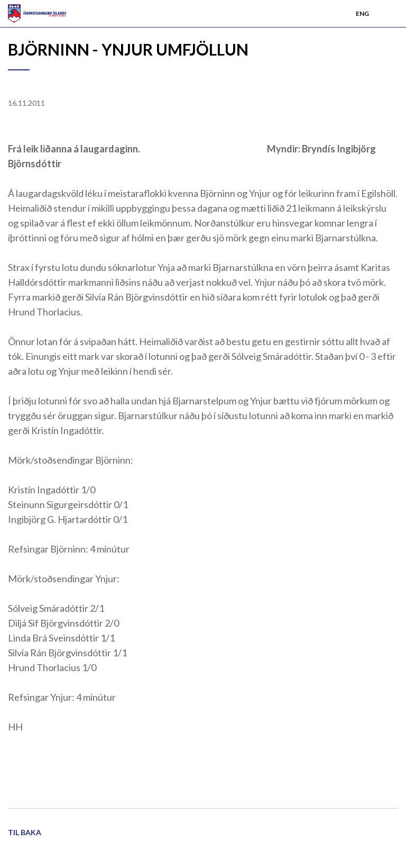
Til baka (25, 832)
